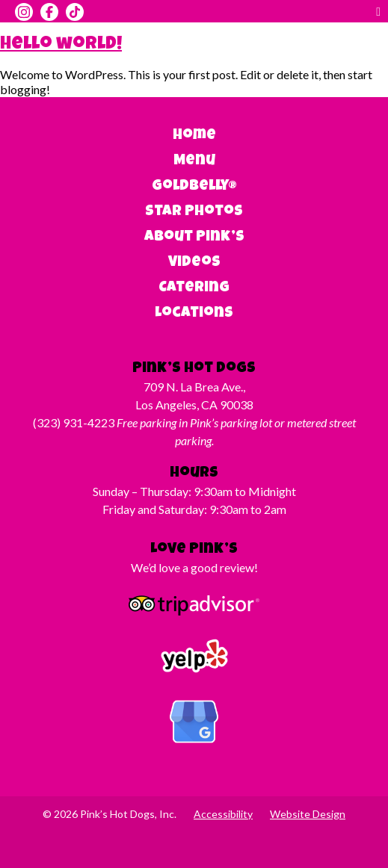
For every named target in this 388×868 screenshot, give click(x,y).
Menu (194, 161)
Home (194, 136)
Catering (194, 288)
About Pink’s (194, 238)
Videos (194, 263)
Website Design (308, 814)
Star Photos (194, 212)
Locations (194, 314)
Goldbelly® (194, 187)
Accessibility (223, 814)
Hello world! (61, 45)
